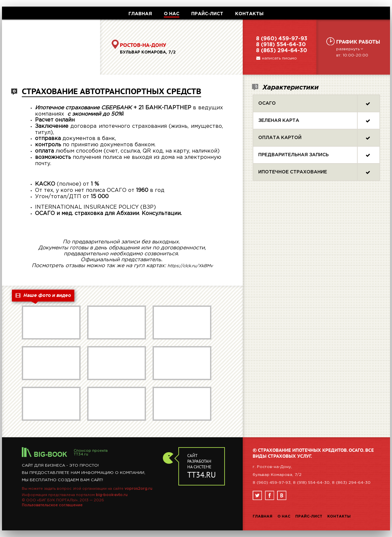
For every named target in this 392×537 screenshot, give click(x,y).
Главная (263, 517)
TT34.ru (81, 454)
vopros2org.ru (138, 489)
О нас (284, 517)
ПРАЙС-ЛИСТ (207, 14)
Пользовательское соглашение (52, 505)
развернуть (350, 49)
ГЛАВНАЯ (140, 14)
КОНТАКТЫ (249, 14)
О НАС (172, 14)
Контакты (339, 517)
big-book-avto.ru (112, 495)
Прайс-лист (309, 517)
